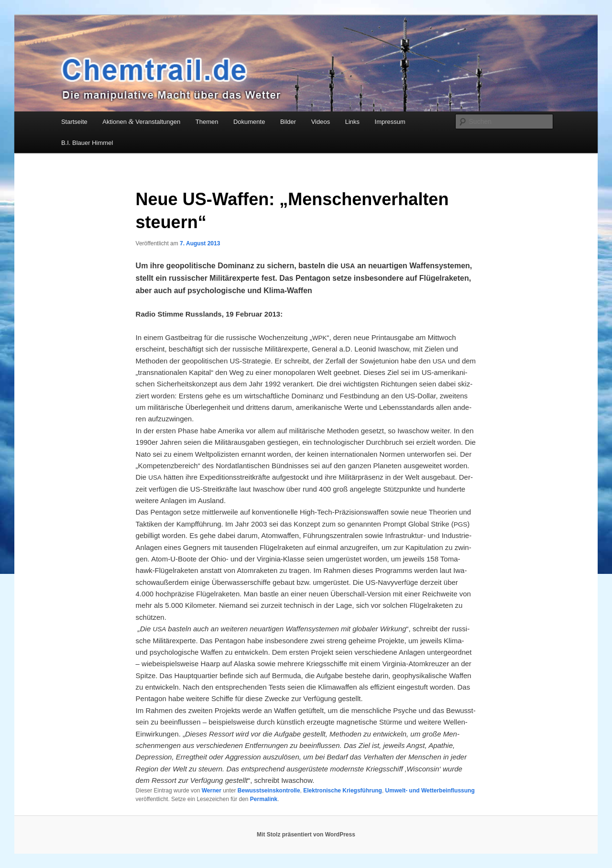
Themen (207, 122)
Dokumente (249, 122)
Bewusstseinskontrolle (269, 791)
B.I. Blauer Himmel (87, 143)
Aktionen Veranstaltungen (141, 121)
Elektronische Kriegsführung (343, 791)
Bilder (288, 122)
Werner (212, 791)
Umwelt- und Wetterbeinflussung (430, 791)
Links (352, 122)
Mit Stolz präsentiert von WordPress (306, 835)
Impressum (390, 122)
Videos (321, 122)
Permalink (264, 799)
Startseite (74, 122)
